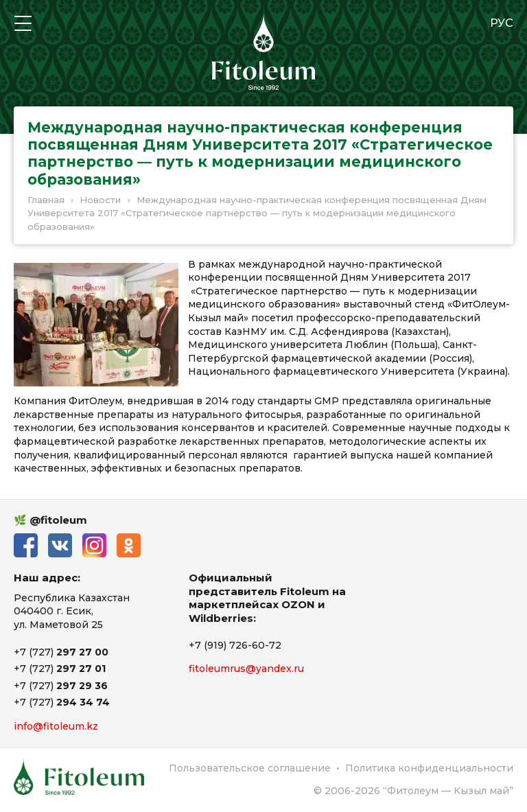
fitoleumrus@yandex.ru (246, 669)
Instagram (94, 545)
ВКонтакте (60, 545)
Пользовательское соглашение (250, 768)
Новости (100, 200)
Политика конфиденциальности (429, 768)
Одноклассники (129, 545)
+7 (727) (61, 652)
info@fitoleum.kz (56, 726)
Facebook (26, 545)
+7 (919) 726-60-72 (235, 645)
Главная (46, 200)
